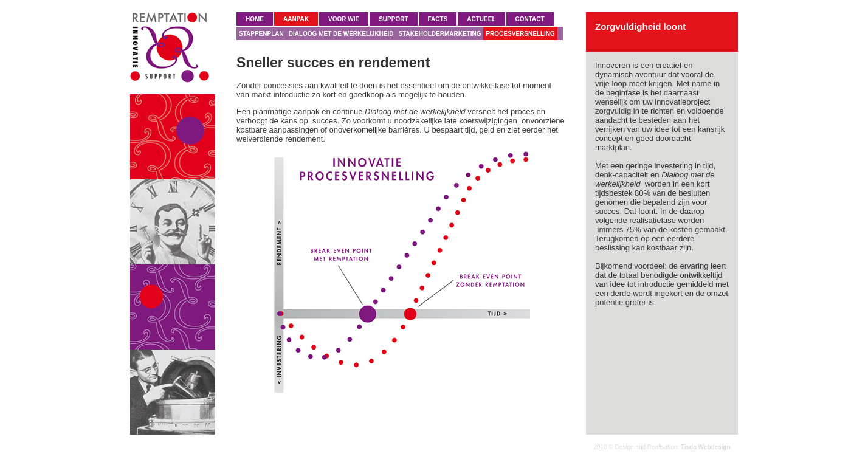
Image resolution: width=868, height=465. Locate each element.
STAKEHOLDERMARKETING (440, 34)
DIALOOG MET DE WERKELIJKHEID (341, 34)
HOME (255, 19)
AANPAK (296, 19)
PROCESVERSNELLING (520, 34)
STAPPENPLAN (261, 34)
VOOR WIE (344, 19)
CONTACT (530, 19)
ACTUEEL (481, 19)
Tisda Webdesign (706, 447)
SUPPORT (393, 19)
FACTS (438, 19)
